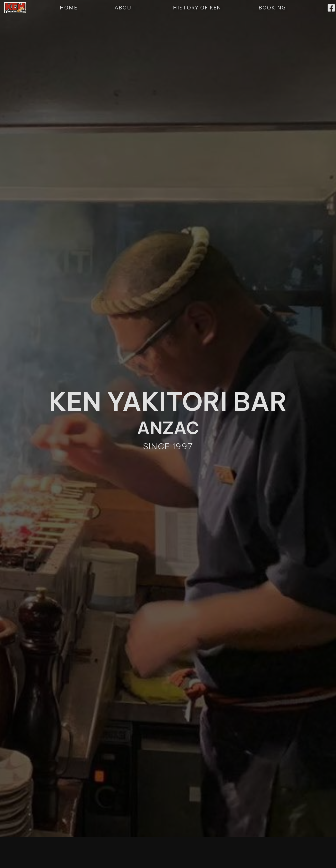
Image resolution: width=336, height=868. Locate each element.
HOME (69, 7)
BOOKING (272, 7)
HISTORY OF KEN (197, 7)
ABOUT (125, 7)
